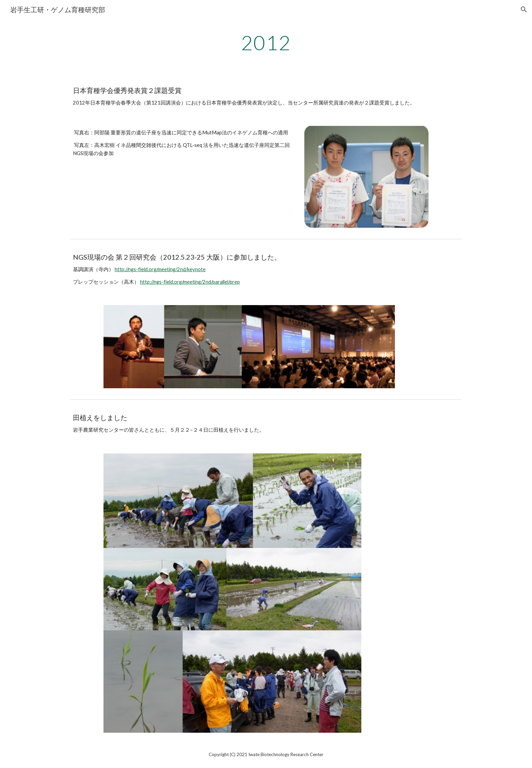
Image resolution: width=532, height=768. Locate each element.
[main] (266, 42)
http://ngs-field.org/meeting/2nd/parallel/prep (190, 282)
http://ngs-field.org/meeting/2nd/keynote (160, 269)
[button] (524, 10)
